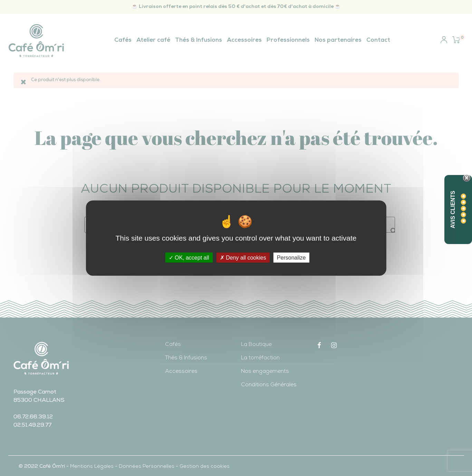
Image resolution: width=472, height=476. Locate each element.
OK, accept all (189, 258)
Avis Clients (453, 209)
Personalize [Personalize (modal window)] (291, 258)
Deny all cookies (243, 258)
